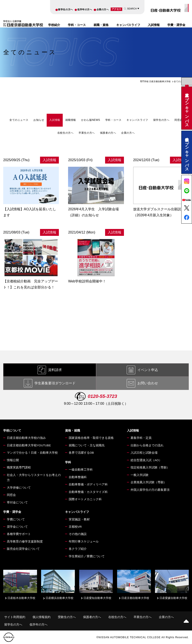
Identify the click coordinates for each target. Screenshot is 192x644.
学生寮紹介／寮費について (87, 556)
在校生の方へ (65, 133)
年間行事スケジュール (84, 542)
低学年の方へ (85, 9)
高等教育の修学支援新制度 (25, 542)
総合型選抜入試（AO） (146, 460)
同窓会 (179, 120)
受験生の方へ (67, 617)
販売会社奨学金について (23, 549)
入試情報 (154, 25)
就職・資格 (101, 25)
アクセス (116, 9)
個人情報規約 (42, 617)
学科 (68, 462)
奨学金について (17, 527)
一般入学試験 (140, 475)
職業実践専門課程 (19, 467)
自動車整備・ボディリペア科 (88, 484)
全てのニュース (19, 120)
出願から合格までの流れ (147, 445)
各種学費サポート (19, 534)
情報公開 (13, 460)
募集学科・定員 (141, 438)
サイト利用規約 (15, 617)
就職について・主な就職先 (87, 445)
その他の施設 (78, 534)
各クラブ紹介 (78, 549)
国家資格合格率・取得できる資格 (91, 438)
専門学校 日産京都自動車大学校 (155, 81)
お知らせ (39, 120)
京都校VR (75, 527)
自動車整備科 (78, 477)
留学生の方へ (65, 9)
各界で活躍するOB (81, 453)
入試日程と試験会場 (144, 453)
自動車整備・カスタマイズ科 (88, 492)
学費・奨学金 (176, 25)
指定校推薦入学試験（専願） (150, 467)
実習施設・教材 (79, 519)
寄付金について (17, 502)
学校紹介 (54, 25)
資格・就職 (73, 431)
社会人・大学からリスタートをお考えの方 (34, 478)
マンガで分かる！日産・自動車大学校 (32, 453)
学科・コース (77, 25)
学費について (16, 519)
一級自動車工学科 (81, 470)
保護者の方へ (108, 133)
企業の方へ (103, 9)
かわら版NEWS (91, 120)
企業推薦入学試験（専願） (149, 482)
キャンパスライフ (128, 25)
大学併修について (19, 488)
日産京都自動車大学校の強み (26, 438)
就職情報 (71, 120)
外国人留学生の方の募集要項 (150, 490)
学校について (12, 431)
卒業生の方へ (87, 133)
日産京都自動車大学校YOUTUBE (29, 445)
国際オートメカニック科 (85, 499)
